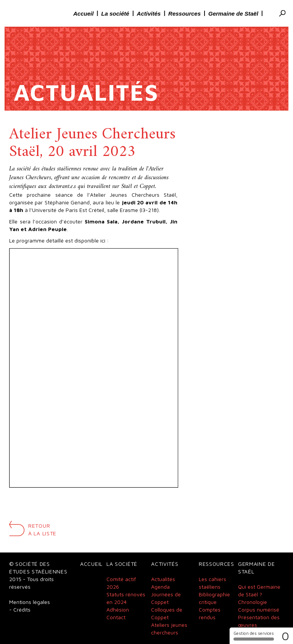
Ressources (184, 14)
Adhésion (118, 609)
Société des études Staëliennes (32, 13)
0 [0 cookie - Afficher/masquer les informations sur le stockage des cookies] (285, 636)
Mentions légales (30, 602)
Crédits (22, 609)
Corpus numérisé (259, 609)
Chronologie (253, 602)
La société (115, 14)
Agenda (160, 587)
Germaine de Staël (233, 14)
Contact (116, 617)
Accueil (83, 14)
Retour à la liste (42, 529)
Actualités (163, 579)
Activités (149, 14)
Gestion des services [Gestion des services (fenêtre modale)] (254, 636)
